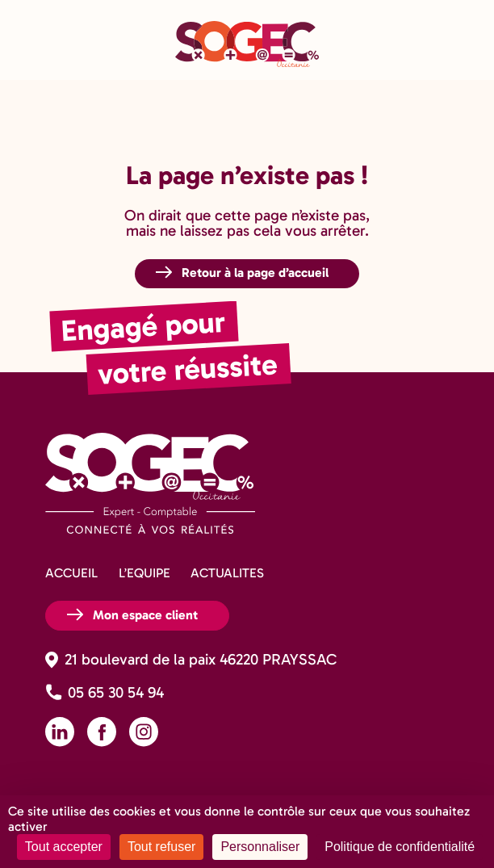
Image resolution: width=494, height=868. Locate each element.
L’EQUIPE (144, 573)
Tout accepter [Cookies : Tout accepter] (64, 847)
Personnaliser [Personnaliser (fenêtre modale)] (260, 847)
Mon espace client (145, 615)
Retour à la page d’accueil (255, 273)
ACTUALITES (227, 573)
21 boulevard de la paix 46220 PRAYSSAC (201, 659)
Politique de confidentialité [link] (400, 847)
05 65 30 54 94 (116, 692)
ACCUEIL (71, 573)
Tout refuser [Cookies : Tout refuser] (161, 847)
